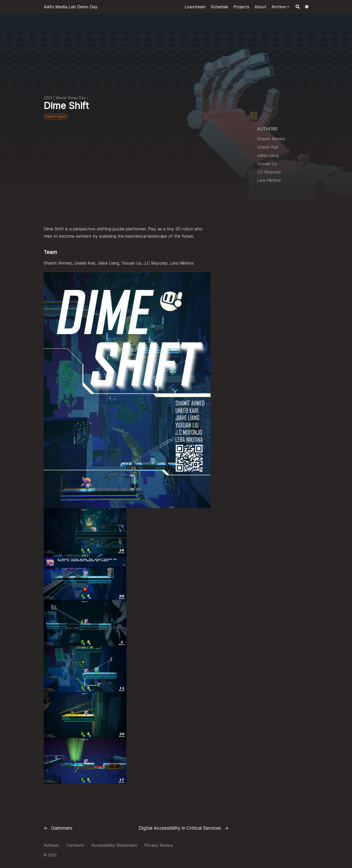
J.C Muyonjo (269, 172)
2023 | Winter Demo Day (65, 98)
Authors (51, 845)
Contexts (75, 845)
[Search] (298, 7)
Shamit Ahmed (271, 139)
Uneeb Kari (268, 147)
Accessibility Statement (114, 845)
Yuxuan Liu (267, 164)
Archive (279, 7)
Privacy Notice (159, 845)
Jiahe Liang (268, 155)
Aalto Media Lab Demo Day (71, 7)
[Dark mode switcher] (307, 7)
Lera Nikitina (269, 180)
